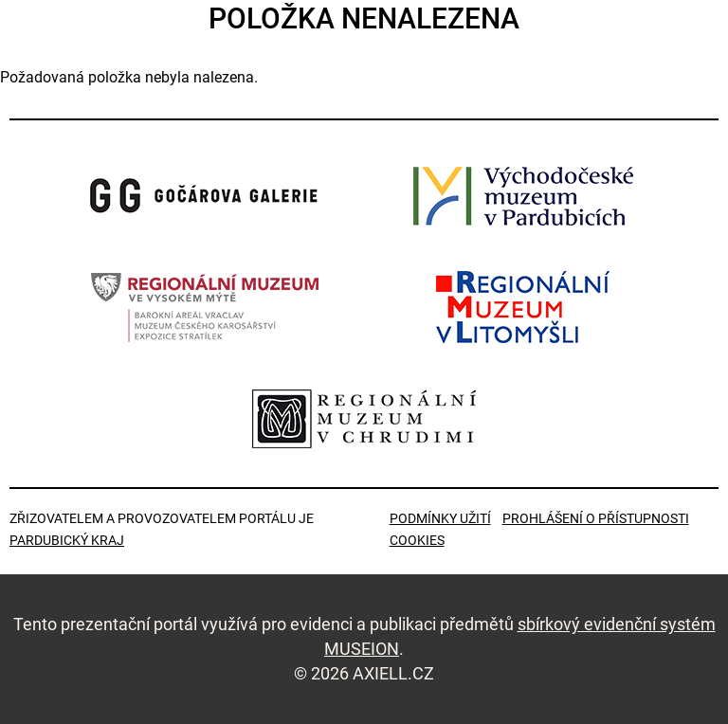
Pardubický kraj (67, 540)
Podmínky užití (440, 518)
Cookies (417, 540)
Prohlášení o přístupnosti (596, 518)
